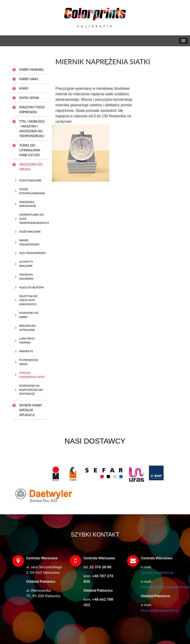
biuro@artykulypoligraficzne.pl (165, 587)
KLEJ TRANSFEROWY (33, 253)
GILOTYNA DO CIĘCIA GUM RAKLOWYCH (28, 300)
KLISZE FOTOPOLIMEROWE (32, 191)
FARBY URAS (29, 79)
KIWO (24, 88)
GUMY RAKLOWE (30, 180)
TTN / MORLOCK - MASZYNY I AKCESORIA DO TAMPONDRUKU (32, 129)
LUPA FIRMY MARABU (27, 341)
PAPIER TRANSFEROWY (29, 242)
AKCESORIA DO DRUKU (31, 167)
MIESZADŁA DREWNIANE (28, 204)
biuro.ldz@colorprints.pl (160, 610)
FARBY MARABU (31, 69)
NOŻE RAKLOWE (30, 232)
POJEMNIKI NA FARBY (29, 315)
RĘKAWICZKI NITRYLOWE (28, 328)
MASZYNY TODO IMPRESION (32, 110)
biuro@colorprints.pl (157, 572)
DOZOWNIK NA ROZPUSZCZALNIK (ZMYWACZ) (31, 390)
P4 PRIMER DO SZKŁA (29, 362)
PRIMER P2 (26, 351)
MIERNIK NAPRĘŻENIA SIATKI (32, 375)
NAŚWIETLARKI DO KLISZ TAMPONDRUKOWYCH (33, 219)
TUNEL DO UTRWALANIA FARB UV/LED (30, 150)
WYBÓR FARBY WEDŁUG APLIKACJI (31, 410)
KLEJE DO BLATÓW (32, 287)
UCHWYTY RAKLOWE (26, 264)
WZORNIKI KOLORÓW (26, 277)
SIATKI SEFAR (29, 98)
